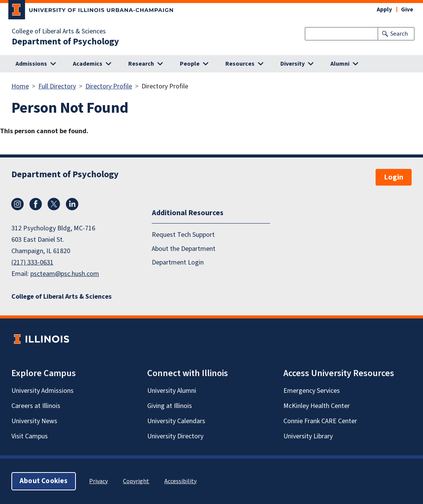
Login (394, 177)
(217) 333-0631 (32, 262)
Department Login (178, 262)
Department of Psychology (65, 42)
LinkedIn (72, 204)
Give (407, 9)
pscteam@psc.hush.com (65, 274)
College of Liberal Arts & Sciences (59, 31)
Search (399, 34)
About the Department (184, 249)
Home (20, 86)
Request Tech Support (183, 235)
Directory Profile (109, 86)
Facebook (36, 204)
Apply (384, 9)
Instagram (17, 204)
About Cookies (44, 481)
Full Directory (57, 86)
